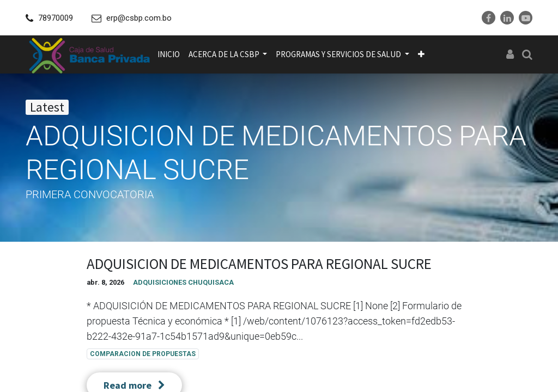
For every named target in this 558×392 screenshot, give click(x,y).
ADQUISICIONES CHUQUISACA (183, 282)
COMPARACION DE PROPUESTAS (143, 354)
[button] (421, 54)
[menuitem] (169, 54)
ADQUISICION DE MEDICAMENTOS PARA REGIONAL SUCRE (259, 264)
